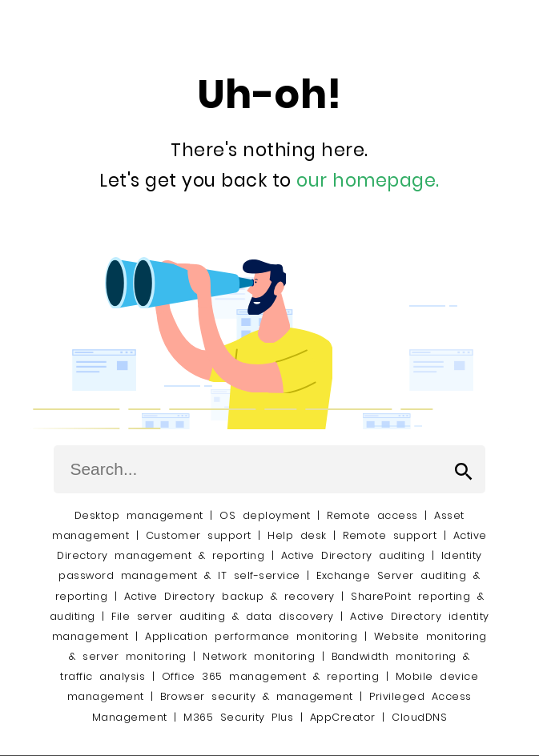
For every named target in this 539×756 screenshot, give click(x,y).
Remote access (372, 515)
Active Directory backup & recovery (229, 596)
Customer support (199, 535)
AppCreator (343, 717)
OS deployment (265, 515)
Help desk (297, 535)
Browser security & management (257, 696)
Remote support (390, 535)
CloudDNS (419, 717)
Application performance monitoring (251, 636)
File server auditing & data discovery (223, 616)
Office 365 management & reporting (271, 676)
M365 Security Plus (238, 717)
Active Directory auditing (353, 555)
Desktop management (139, 515)
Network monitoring (259, 656)
